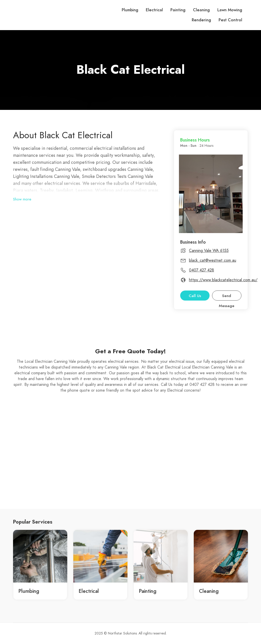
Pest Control (230, 20)
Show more (22, 199)
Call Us (195, 296)
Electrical (154, 10)
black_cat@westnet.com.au (213, 260)
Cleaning (201, 10)
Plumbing (130, 10)
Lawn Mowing (230, 10)
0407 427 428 (202, 270)
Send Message (227, 297)
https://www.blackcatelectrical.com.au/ (223, 280)
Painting (178, 10)
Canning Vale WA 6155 (209, 251)
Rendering (201, 20)
